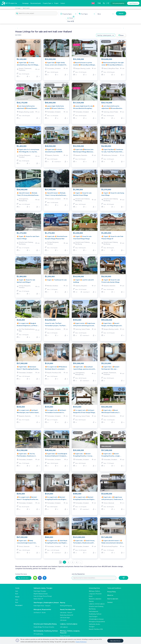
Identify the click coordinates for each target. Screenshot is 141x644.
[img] (74, 17)
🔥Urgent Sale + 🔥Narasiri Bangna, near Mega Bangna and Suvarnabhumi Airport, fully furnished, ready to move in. (111, 326)
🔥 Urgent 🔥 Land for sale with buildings (84, 282)
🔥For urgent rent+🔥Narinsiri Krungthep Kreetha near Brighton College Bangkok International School (56, 500)
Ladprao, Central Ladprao (69, 624)
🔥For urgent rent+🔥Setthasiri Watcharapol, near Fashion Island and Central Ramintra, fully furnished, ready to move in (28, 413)
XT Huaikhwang (38, 634)
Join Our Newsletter (78, 574)
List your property (118, 3)
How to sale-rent (113, 599)
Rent (17, 594)
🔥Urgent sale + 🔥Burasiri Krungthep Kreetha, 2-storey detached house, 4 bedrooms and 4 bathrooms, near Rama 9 (84, 456)
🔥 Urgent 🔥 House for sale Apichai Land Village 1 (26, 282)
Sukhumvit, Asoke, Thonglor (43, 588)
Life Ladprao (64, 627)
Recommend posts (36, 3)
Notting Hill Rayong (66, 605)
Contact (63, 3)
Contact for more (21, 574)
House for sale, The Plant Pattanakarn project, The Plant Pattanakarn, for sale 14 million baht (55, 326)
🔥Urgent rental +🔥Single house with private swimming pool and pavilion (84, 326)
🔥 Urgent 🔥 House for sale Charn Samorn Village (28, 239)
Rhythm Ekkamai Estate (41, 594)
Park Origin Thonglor (40, 591)
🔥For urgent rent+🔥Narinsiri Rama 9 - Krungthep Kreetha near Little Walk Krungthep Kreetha (28, 500)
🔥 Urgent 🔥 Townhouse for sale (56, 281)
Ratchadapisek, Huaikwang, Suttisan (46, 631)
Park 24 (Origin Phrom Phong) (43, 596)
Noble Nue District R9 (67, 615)
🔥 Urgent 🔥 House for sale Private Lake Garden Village (111, 282)
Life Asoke (63, 620)
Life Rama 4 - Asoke (40, 612)
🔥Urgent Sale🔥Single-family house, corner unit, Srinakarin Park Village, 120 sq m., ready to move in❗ (56, 65)
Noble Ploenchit (65, 636)
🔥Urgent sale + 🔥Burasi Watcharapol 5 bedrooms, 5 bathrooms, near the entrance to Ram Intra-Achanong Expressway (112, 413)
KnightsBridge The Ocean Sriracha (44, 627)
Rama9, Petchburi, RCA (68, 609)
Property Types (48, 3)
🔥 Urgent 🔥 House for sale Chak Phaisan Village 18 (112, 239)
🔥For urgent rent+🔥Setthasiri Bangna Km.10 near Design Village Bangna (84, 413)
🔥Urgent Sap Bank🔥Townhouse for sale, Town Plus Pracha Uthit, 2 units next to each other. (113, 152)
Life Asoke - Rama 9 (66, 612)
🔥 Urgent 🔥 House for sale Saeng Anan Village (113, 195)
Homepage (25, 3)
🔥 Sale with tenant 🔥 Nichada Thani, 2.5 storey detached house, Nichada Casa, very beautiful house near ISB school (28, 195)
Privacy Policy (112, 592)
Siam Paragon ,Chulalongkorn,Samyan (46, 602)
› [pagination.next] (81, 562)
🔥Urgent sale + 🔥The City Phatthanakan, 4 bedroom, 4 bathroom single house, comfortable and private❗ (26, 456)
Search (121, 13)
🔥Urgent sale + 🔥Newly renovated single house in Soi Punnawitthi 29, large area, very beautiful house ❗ (27, 543)
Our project (19, 605)
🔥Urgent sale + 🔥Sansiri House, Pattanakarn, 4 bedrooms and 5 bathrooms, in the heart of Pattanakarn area (84, 543)
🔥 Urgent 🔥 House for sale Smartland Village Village (82, 239)
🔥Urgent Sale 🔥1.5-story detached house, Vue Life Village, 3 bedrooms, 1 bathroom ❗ (28, 65)
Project (56, 3)
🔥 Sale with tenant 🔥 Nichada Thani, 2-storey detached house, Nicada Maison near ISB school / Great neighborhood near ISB (56, 195)
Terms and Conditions (114, 588)
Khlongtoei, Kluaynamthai (42, 609)
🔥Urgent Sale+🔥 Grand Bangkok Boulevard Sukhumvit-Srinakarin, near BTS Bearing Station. (56, 456)
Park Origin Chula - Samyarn (42, 605)
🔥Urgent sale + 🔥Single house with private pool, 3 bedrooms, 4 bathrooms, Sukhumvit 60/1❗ (112, 500)
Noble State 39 (38, 599)
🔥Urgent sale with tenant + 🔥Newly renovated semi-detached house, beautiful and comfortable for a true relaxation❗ (112, 543)
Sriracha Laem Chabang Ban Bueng (45, 624)
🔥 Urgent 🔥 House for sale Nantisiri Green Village (82, 195)
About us (110, 595)
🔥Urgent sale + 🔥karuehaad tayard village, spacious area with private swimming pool (84, 369)
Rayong (63, 602)
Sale (17, 591)
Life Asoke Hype (65, 617)
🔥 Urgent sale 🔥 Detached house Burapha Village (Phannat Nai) (56, 239)
